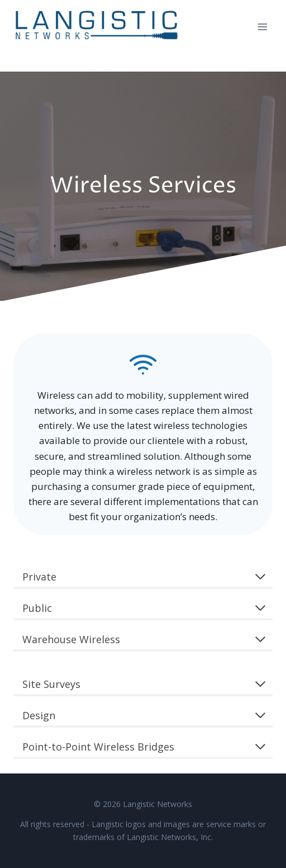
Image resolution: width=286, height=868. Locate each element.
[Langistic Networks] (97, 27)
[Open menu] (262, 27)
